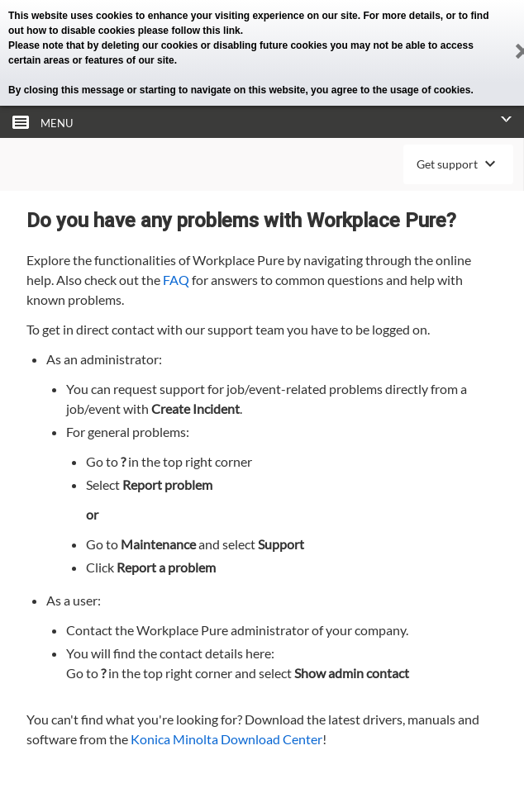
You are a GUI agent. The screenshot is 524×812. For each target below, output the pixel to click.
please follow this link (189, 31)
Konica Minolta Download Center (226, 739)
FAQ (176, 280)
